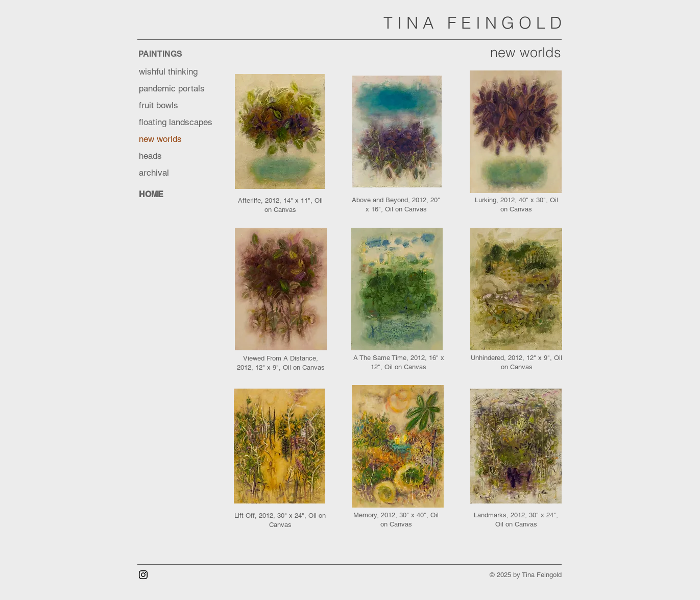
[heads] (175, 156)
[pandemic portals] (175, 89)
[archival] (175, 173)
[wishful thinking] (175, 72)
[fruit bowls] (175, 105)
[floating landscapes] (179, 122)
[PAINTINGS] (175, 54)
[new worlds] (175, 139)
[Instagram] (143, 575)
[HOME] (175, 194)
